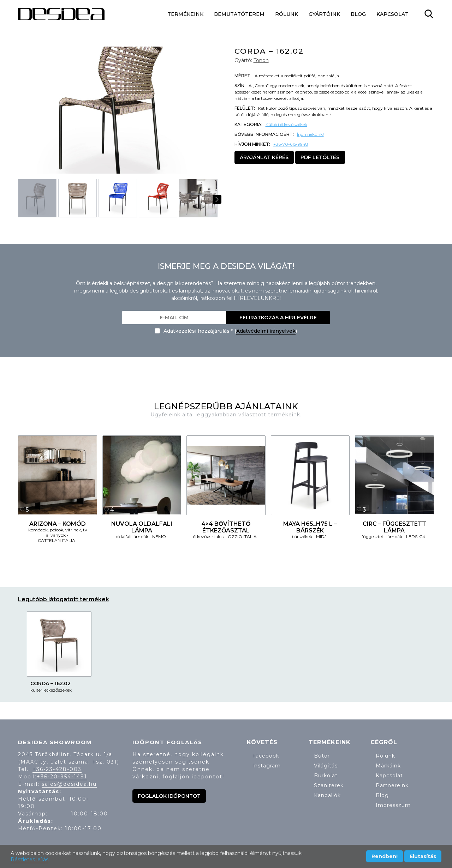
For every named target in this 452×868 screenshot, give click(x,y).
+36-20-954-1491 (62, 777)
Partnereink (392, 785)
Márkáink (388, 766)
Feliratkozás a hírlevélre (278, 318)
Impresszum (393, 805)
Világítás (326, 766)
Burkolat (326, 776)
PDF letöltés (320, 157)
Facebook (266, 756)
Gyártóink (324, 14)
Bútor (322, 756)
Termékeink (185, 14)
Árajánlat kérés (264, 157)
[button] (209, 110)
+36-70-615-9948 (291, 144)
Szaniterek (329, 785)
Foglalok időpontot (169, 796)
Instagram (266, 766)
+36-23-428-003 (57, 769)
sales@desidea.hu (69, 784)
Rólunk (287, 14)
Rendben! (385, 856)
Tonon (261, 60)
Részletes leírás (29, 860)
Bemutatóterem (239, 14)
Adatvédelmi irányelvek (266, 331)
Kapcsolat (392, 14)
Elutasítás (423, 856)
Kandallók (327, 795)
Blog (358, 14)
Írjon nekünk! (310, 134)
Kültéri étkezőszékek (286, 124)
